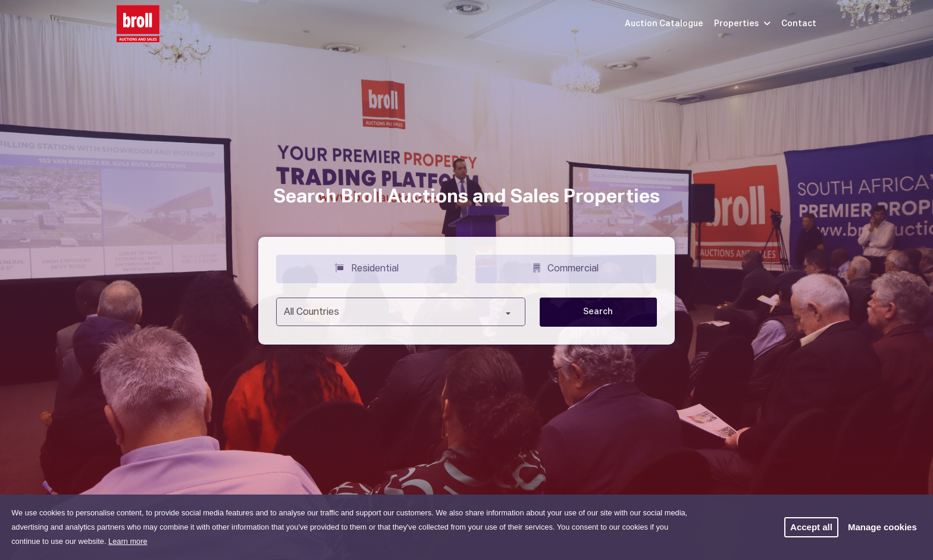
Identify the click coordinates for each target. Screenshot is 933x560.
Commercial (566, 268)
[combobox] (401, 312)
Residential (367, 268)
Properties (742, 24)
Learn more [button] (128, 541)
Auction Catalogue (664, 24)
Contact (799, 24)
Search (598, 312)
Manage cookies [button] (882, 527)
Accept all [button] (811, 527)
